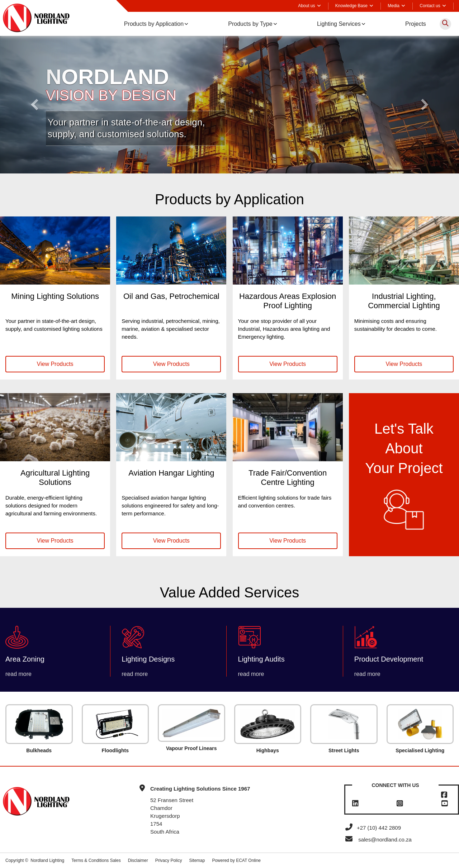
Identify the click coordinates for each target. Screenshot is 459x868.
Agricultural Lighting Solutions (55, 478)
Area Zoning (25, 659)
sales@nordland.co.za (385, 840)
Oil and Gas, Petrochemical (171, 296)
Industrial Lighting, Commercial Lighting (404, 301)
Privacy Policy (169, 860)
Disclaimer (138, 860)
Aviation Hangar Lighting (171, 473)
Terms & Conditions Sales (96, 860)
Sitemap (197, 860)
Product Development (389, 659)
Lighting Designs (148, 659)
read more (18, 674)
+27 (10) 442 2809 (373, 828)
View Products (55, 364)
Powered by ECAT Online (236, 860)
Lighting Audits (261, 659)
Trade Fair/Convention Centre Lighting (288, 478)
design (189, 122)
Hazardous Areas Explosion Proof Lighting (288, 301)
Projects (416, 24)
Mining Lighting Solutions (55, 296)
